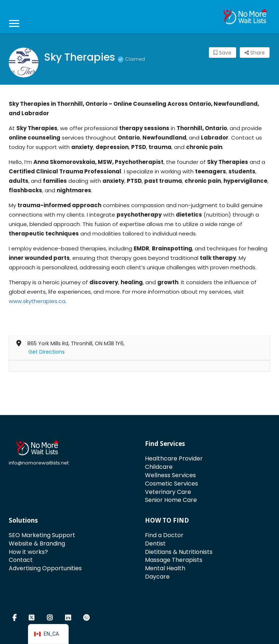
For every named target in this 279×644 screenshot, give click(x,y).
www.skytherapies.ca (37, 301)
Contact (21, 560)
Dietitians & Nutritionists (179, 552)
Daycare (157, 577)
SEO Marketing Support (42, 535)
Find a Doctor (164, 535)
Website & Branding (37, 544)
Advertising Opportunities (45, 568)
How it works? (28, 552)
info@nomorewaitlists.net (39, 463)
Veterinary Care (168, 492)
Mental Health (165, 568)
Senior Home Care (171, 500)
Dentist (155, 544)
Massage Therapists (174, 560)
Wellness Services (170, 475)
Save (223, 53)
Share (255, 53)
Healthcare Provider (174, 458)
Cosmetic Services (171, 484)
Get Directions (46, 352)
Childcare (159, 467)
